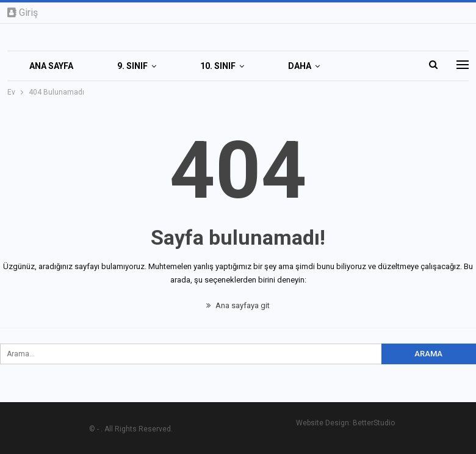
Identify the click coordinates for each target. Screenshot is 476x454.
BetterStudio (374, 423)
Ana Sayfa (51, 66)
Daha (300, 66)
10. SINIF (218, 66)
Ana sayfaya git (238, 305)
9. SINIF (132, 66)
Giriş (23, 13)
